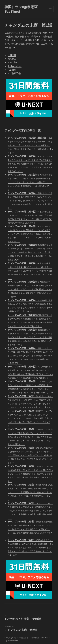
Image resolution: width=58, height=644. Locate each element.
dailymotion (15, 66)
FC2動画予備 (14, 73)
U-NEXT (12, 55)
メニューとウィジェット (50, 12)
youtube (12, 62)
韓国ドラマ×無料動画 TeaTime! (21, 9)
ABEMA (12, 59)
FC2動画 (12, 70)
